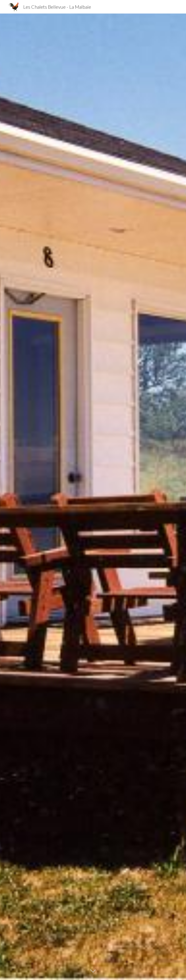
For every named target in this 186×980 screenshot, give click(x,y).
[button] (93, 971)
